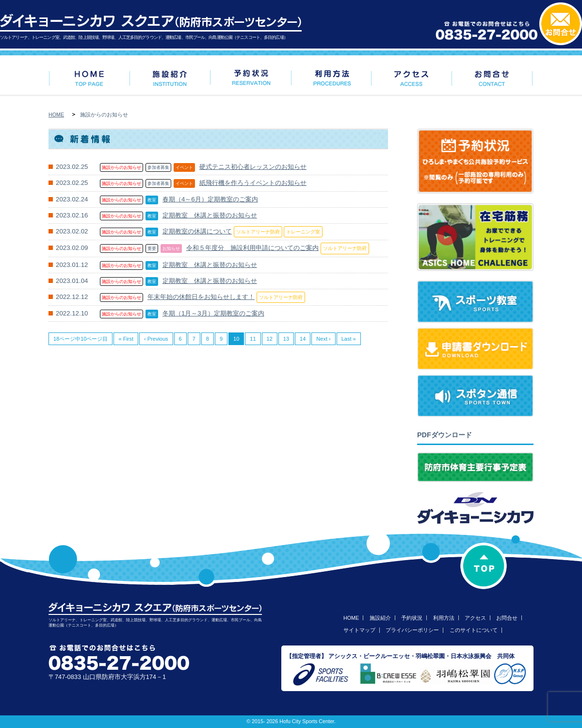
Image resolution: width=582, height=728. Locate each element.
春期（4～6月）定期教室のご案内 (210, 199)
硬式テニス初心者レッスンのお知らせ (253, 167)
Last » (349, 339)
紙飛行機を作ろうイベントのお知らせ (253, 183)
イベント (184, 167)
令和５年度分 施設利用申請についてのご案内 (252, 248)
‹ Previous (156, 339)
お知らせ (171, 248)
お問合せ (507, 618)
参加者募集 (158, 167)
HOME (56, 115)
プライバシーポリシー (412, 630)
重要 (152, 248)
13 (286, 339)
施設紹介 (380, 618)
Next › (323, 339)
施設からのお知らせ (121, 167)
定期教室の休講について (197, 231)
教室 (152, 200)
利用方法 (444, 618)
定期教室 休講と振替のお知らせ (210, 215)
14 (303, 339)
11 (253, 339)
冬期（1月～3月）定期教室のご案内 (213, 313)
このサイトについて (474, 630)
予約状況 (412, 618)
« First (126, 339)
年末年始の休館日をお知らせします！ (201, 297)
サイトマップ (359, 630)
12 (270, 339)
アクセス (475, 618)
